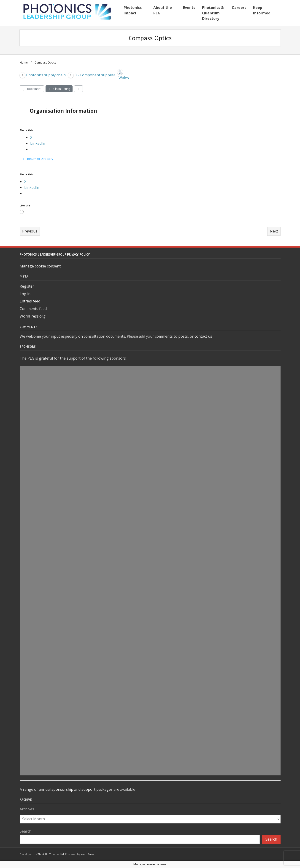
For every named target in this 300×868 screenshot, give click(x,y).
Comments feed (33, 309)
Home (24, 63)
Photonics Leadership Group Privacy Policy (55, 254)
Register (27, 286)
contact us (203, 336)
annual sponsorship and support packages (76, 789)
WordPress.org (33, 316)
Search (26, 831)
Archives (27, 809)
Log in (25, 294)
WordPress (87, 854)
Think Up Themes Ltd (51, 854)
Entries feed (30, 301)
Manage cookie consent (40, 266)
